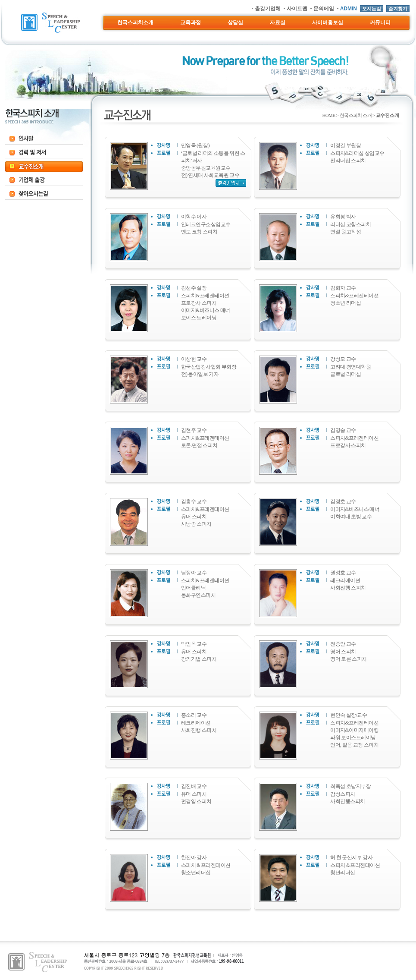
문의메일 (324, 9)
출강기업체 (268, 9)
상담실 (235, 22)
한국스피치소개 (135, 22)
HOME (328, 115)
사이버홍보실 (328, 22)
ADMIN (349, 9)
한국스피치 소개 (356, 115)
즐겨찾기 (398, 9)
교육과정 (191, 22)
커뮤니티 (380, 22)
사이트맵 (297, 9)
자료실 (278, 22)
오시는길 (372, 9)
